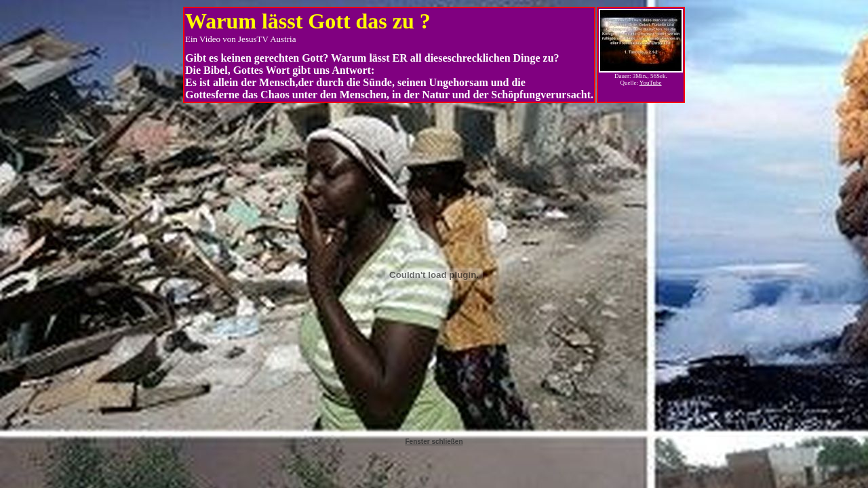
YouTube (651, 83)
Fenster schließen (434, 442)
